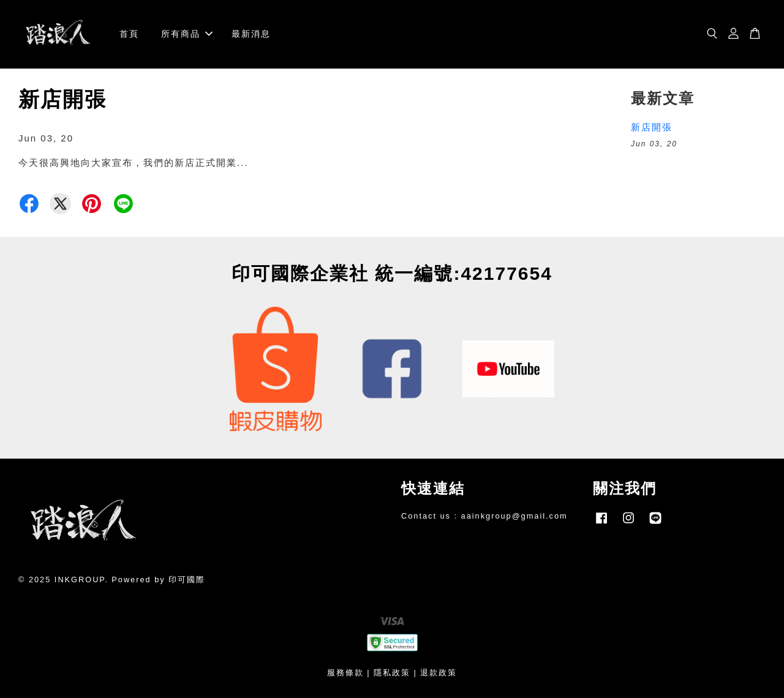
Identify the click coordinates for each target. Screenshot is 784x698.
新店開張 (652, 127)
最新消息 (251, 34)
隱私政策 (392, 673)
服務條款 (345, 673)
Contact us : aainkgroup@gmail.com (484, 516)
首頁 (129, 34)
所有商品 (187, 34)
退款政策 (439, 673)
